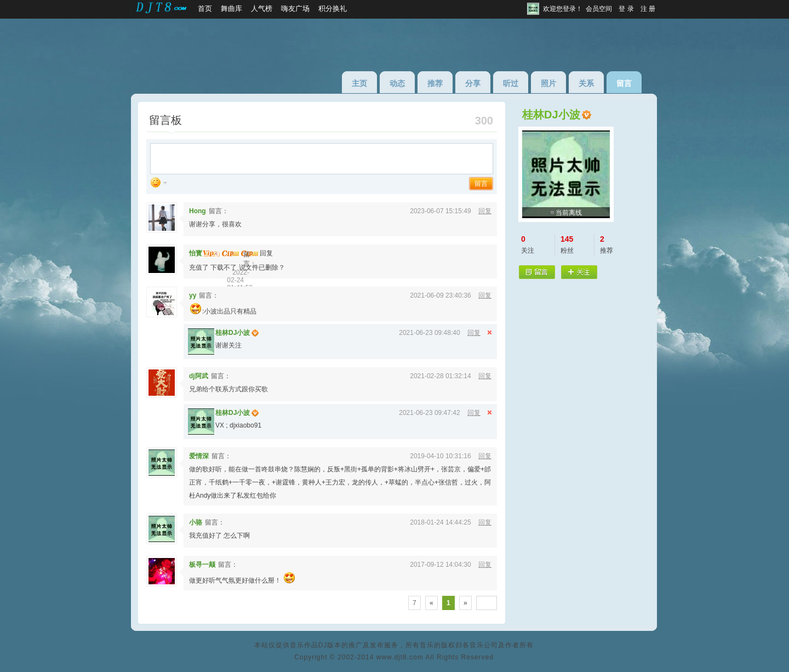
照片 (548, 83)
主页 (359, 83)
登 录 (626, 9)
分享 (473, 83)
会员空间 (599, 9)
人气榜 (262, 8)
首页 (205, 8)
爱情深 (199, 456)
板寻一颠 (202, 565)
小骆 (196, 522)
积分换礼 (333, 8)
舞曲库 (231, 8)
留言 (624, 83)
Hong (198, 211)
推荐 (435, 83)
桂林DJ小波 (233, 333)
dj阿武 (199, 376)
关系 (586, 83)
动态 (397, 83)
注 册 (648, 9)
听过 (511, 83)
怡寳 (196, 253)
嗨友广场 (295, 8)
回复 (485, 211)
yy (193, 295)
